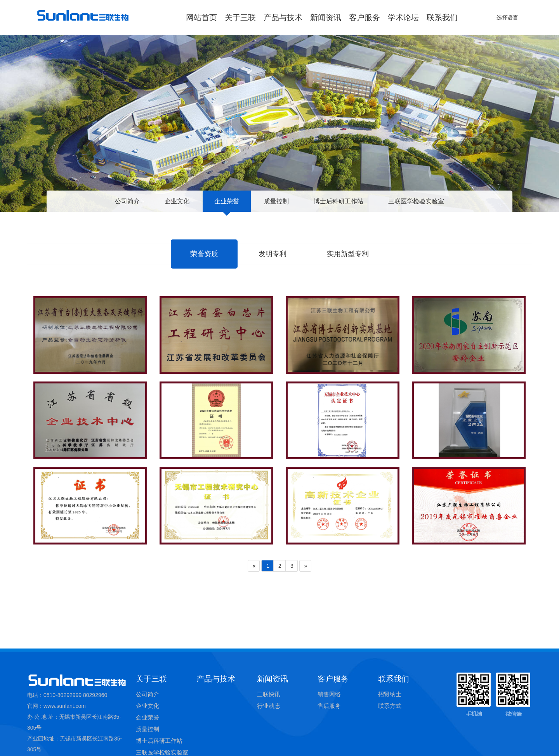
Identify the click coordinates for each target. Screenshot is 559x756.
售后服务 (329, 741)
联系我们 (442, 17)
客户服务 (365, 17)
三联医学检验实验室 (416, 201)
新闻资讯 (326, 17)
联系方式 (390, 741)
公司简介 (127, 201)
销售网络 (329, 730)
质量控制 (276, 201)
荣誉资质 (204, 254)
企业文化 (177, 201)
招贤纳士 (390, 730)
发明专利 (273, 254)
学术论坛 (403, 17)
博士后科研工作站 (339, 201)
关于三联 (240, 17)
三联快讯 (269, 730)
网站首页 (201, 17)
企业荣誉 (227, 201)
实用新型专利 (348, 254)
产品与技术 (283, 17)
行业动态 (269, 741)
